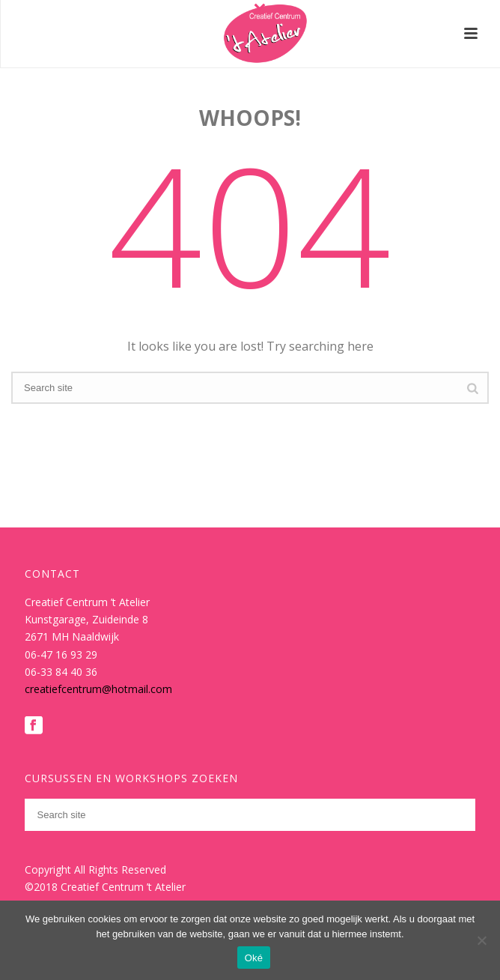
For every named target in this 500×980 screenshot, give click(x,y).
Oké (254, 958)
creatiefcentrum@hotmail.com (98, 689)
